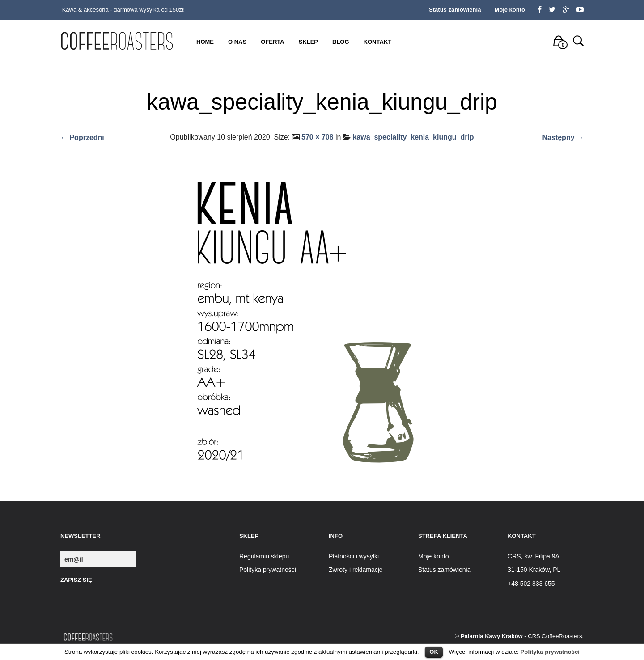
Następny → (563, 137)
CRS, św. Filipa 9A (534, 556)
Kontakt (378, 42)
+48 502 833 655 (531, 584)
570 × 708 (318, 137)
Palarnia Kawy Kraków (492, 636)
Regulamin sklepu (264, 556)
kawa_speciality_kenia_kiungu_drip (413, 137)
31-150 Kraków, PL (534, 570)
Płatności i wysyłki (354, 556)
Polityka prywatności (550, 652)
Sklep (308, 42)
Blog (341, 42)
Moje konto (510, 10)
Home (205, 42)
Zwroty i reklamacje (356, 570)
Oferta (272, 42)
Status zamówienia (455, 10)
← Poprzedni (82, 137)
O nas (237, 42)
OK (434, 652)
